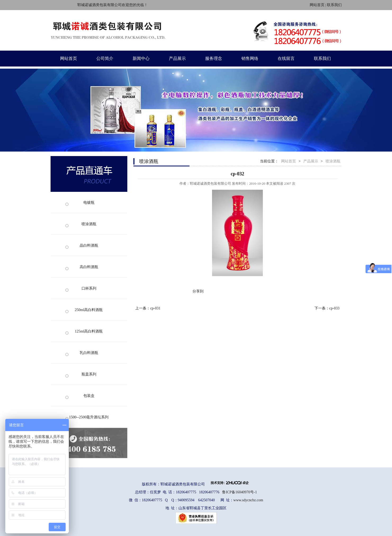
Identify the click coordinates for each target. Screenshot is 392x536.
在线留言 (286, 58)
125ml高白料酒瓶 (89, 331)
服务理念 (214, 58)
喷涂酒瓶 (89, 224)
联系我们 (334, 5)
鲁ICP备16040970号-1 (239, 492)
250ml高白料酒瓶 (89, 310)
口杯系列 (89, 288)
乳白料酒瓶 (89, 353)
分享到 (198, 291)
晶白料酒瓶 (89, 245)
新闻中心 (141, 58)
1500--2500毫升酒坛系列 (89, 417)
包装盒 (89, 396)
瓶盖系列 (89, 374)
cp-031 (155, 308)
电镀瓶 (89, 203)
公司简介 (105, 58)
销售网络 (250, 58)
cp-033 (334, 308)
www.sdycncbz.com (248, 500)
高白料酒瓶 (89, 267)
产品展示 (177, 58)
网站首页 (317, 5)
